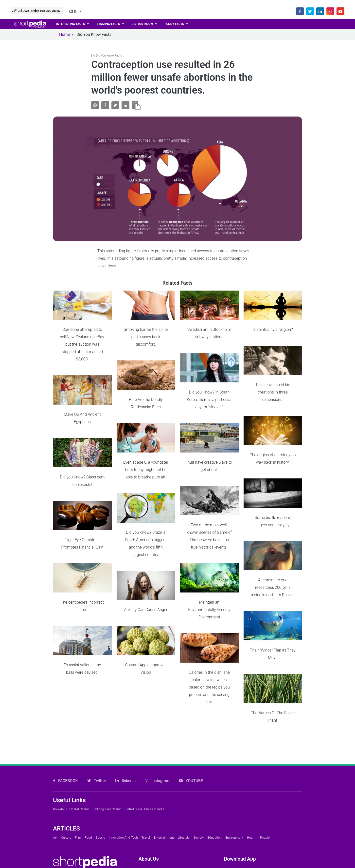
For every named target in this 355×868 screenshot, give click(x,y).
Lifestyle (184, 786)
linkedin (125, 729)
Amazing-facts (109, 24)
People (265, 786)
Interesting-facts (71, 24)
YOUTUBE (191, 729)
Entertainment (164, 786)
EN (74, 12)
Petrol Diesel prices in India (145, 757)
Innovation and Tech (123, 786)
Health (252, 786)
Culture (66, 786)
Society (198, 786)
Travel (146, 786)
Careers (145, 834)
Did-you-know (143, 24)
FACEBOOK (65, 729)
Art (55, 786)
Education (214, 786)
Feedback (147, 851)
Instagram (157, 729)
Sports (100, 786)
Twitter (97, 729)
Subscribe (147, 842)
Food (88, 786)
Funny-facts (175, 24)
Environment (234, 786)
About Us (147, 825)
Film (78, 786)
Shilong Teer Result (107, 757)
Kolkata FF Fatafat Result (71, 757)
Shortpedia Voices (155, 859)
